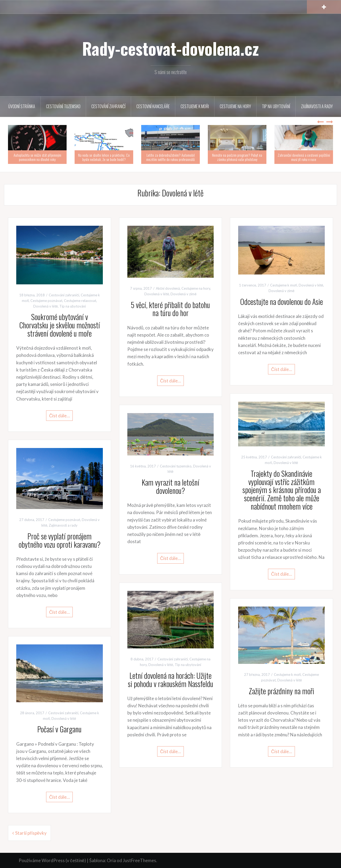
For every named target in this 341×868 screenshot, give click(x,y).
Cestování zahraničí (108, 106)
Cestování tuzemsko (63, 106)
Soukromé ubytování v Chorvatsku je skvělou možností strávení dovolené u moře (60, 325)
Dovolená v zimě (183, 294)
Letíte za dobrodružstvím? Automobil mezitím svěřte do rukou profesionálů (170, 157)
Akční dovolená (168, 288)
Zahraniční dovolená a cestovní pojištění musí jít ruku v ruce (304, 157)
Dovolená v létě (46, 306)
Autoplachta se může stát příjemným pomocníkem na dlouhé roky (37, 157)
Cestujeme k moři (195, 106)
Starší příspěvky (31, 833)
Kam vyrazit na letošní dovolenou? (170, 486)
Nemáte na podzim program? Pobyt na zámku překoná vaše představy (237, 157)
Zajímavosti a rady (317, 106)
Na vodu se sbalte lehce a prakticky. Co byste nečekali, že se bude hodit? (104, 157)
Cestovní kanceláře (153, 106)
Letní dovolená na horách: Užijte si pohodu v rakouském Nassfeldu (170, 680)
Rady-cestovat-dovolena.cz (170, 48)
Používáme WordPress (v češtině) (52, 860)
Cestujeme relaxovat (80, 301)
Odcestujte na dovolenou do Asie (281, 302)
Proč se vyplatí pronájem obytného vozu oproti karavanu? (60, 540)
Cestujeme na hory (235, 106)
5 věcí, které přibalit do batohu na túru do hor (170, 309)
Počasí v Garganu (59, 729)
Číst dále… (59, 416)
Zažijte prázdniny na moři (281, 691)
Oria (111, 860)
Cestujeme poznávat (46, 301)
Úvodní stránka (22, 106)
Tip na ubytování (276, 106)
